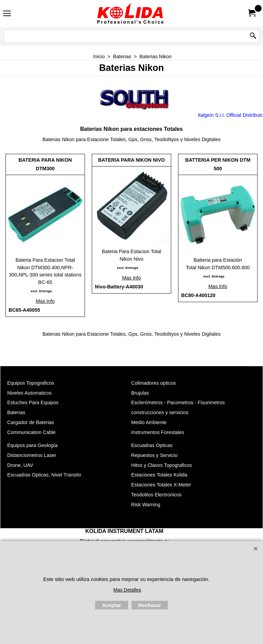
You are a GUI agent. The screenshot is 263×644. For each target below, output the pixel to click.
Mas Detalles (127, 590)
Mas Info (45, 301)
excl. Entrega (41, 291)
